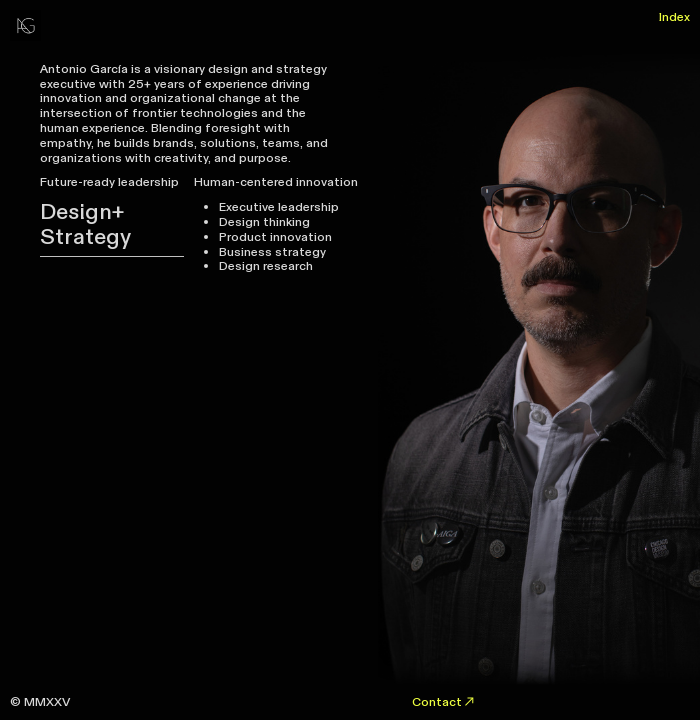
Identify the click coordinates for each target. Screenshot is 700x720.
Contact (444, 702)
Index (674, 17)
